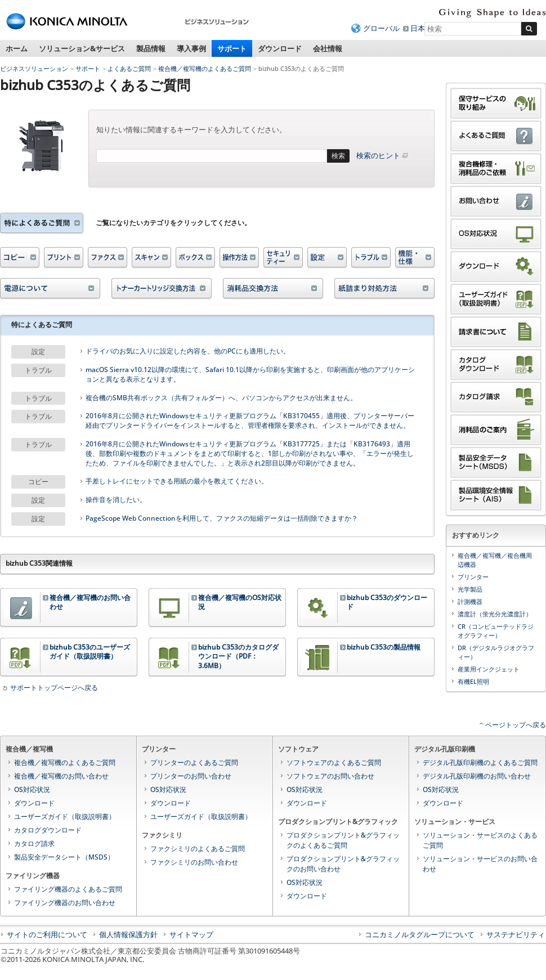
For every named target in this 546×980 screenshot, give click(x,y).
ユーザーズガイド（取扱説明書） (65, 816)
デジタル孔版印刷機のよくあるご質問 (480, 762)
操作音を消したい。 (116, 500)
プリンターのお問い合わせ (191, 776)
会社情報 (328, 48)
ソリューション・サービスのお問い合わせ (480, 864)
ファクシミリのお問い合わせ (194, 862)
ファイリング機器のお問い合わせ (65, 903)
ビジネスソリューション (34, 68)
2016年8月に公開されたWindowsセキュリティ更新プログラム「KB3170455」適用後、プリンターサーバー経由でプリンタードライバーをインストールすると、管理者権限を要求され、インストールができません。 (250, 421)
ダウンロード (280, 48)
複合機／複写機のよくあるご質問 (205, 68)
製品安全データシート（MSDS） (64, 857)
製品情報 (151, 48)
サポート (232, 48)
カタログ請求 (34, 843)
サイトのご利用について (47, 934)
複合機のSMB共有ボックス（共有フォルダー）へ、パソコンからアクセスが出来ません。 (221, 398)
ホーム (17, 48)
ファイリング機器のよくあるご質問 (68, 889)
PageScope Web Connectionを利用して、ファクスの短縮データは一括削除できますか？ (222, 518)
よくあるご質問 (129, 68)
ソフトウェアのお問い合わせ (330, 776)
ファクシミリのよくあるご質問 (198, 849)
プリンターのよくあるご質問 (194, 762)
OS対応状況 (32, 789)
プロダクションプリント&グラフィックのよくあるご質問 (343, 840)
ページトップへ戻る (516, 725)
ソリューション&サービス (82, 48)
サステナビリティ (516, 934)
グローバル (381, 28)
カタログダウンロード (48, 830)
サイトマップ (191, 934)
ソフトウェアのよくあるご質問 (334, 762)
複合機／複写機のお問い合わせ (61, 776)
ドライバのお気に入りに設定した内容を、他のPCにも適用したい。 (188, 351)
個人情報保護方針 (128, 934)
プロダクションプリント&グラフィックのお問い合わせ (343, 864)
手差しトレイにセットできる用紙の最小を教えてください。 (177, 481)
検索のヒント (383, 155)
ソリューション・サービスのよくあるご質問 (480, 840)
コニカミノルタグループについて (420, 934)
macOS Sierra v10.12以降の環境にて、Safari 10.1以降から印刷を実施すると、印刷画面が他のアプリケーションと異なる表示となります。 (250, 375)
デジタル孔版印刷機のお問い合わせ (477, 776)
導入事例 (191, 48)
